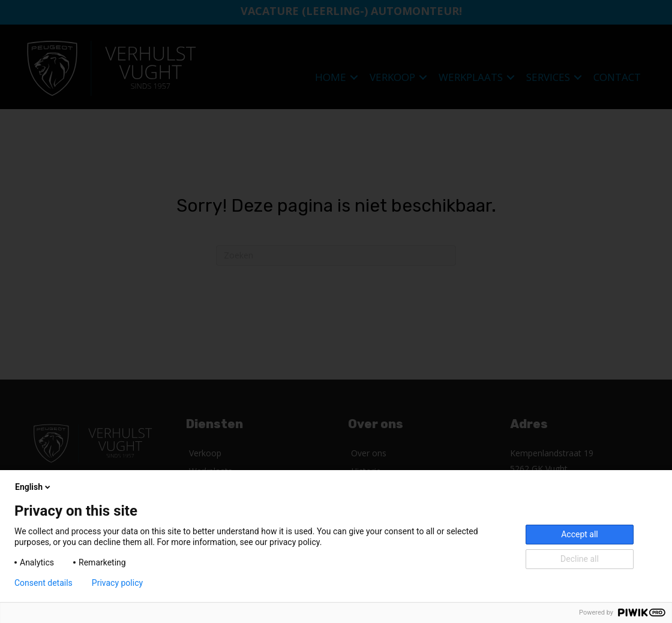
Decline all (580, 559)
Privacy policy (117, 583)
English (34, 487)
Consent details (43, 583)
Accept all (580, 534)
